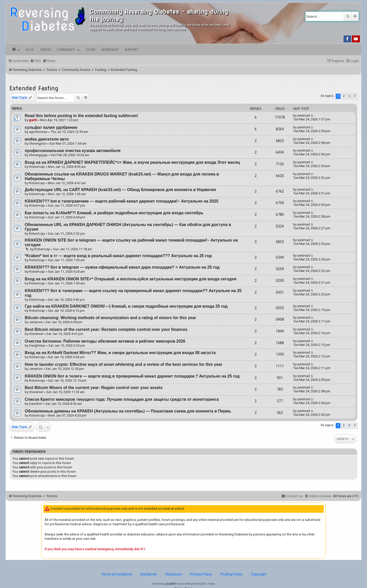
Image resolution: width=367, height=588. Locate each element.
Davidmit (36, 404)
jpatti (33, 120)
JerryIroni (36, 322)
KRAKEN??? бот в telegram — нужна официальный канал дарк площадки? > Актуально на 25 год (122, 267)
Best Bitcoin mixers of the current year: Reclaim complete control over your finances (106, 329)
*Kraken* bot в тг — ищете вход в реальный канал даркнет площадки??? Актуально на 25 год (118, 256)
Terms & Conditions (117, 574)
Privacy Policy (201, 574)
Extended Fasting (34, 88)
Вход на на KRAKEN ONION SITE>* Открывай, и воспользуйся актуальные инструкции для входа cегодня (130, 279)
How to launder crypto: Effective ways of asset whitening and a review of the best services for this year (123, 364)
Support (131, 50)
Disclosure (174, 574)
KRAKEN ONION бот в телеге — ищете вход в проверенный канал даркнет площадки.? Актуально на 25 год (132, 376)
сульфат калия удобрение (51, 127)
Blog (30, 50)
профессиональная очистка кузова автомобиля (73, 151)
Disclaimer (149, 574)
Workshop (110, 50)
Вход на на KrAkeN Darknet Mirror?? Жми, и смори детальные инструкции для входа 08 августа (120, 353)
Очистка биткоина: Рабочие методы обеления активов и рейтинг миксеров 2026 (105, 341)
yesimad (304, 115)
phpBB (170, 584)
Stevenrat (36, 334)
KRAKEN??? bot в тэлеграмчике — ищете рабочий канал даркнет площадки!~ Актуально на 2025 (122, 201)
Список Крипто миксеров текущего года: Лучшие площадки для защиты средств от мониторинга (122, 399)
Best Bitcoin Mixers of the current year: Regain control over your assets (94, 388)
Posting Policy (231, 574)
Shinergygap (38, 155)
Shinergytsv (38, 143)
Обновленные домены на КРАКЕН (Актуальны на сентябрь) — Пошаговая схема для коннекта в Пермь (128, 411)
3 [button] (349, 96)
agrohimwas (38, 132)
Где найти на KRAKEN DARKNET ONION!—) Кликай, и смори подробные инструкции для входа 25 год (126, 306)
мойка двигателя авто (47, 139)
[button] (355, 96)
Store (91, 50)
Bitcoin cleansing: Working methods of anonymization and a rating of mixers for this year (110, 318)
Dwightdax (37, 346)
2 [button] (344, 96)
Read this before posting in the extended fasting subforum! (81, 116)
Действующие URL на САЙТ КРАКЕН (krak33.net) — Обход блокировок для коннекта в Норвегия (120, 190)
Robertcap (37, 167)
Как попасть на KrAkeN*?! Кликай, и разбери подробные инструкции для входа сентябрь (114, 213)
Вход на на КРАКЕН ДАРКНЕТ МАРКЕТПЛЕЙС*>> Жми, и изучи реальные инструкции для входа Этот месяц (132, 162)
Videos (45, 50)
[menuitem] (35, 61)
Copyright (259, 574)
